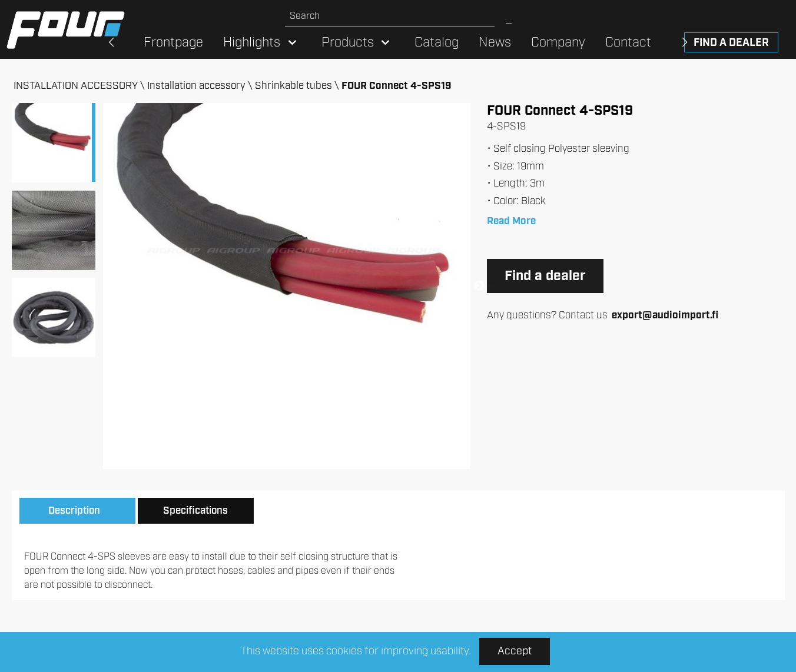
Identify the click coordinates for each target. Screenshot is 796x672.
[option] (287, 286)
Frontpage (173, 43)
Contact (628, 43)
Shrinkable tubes (293, 86)
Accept (515, 651)
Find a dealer (731, 43)
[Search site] (390, 16)
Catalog (437, 43)
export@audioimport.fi (665, 315)
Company (558, 43)
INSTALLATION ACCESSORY (76, 86)
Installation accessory (196, 86)
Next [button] (479, 286)
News (495, 43)
